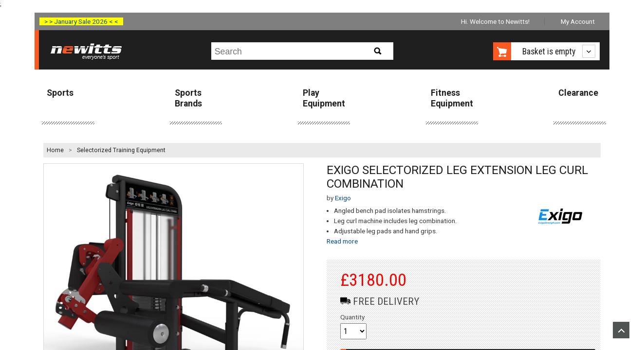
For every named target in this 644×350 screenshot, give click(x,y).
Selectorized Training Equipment (121, 150)
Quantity (352, 317)
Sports (60, 93)
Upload (621, 330)
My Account (578, 21)
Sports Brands (188, 98)
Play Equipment (324, 98)
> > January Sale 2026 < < (81, 21)
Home (55, 150)
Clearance (578, 93)
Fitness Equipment (452, 98)
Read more (342, 241)
